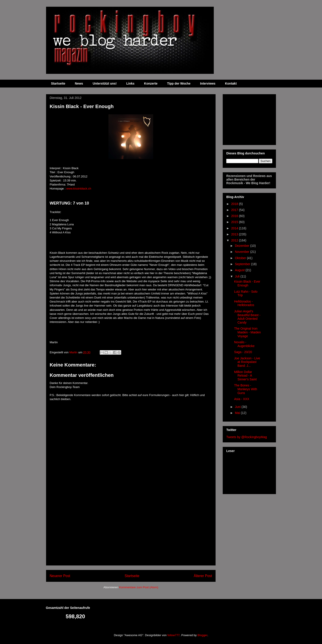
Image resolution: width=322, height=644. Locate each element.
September (243, 264)
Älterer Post (203, 576)
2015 (235, 222)
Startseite (58, 83)
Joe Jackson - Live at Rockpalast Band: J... (247, 362)
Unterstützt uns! (105, 83)
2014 (235, 228)
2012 (235, 240)
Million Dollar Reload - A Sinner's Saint (245, 376)
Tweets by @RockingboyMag (247, 437)
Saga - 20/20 (243, 352)
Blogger (202, 635)
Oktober (241, 258)
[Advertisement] (131, 534)
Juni (238, 407)
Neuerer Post (60, 576)
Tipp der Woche (179, 83)
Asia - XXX (242, 399)
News (79, 83)
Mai (238, 413)
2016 (235, 216)
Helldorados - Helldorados (244, 303)
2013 (235, 234)
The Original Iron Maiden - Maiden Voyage (247, 332)
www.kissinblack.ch (79, 189)
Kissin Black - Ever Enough (247, 283)
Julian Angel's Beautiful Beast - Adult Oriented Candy (247, 317)
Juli (238, 276)
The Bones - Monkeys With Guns (246, 389)
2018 (235, 204)
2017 (235, 210)
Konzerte (151, 83)
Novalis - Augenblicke (244, 344)
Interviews (208, 83)
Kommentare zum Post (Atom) (139, 587)
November (242, 252)
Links (130, 83)
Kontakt (231, 83)
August (240, 270)
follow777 (174, 635)
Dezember (242, 246)
